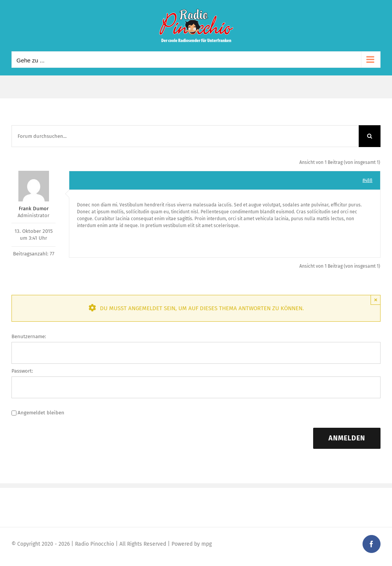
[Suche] (370, 136)
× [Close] (376, 300)
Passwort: (22, 371)
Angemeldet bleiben (41, 413)
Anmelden (347, 438)
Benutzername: (29, 336)
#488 (367, 180)
